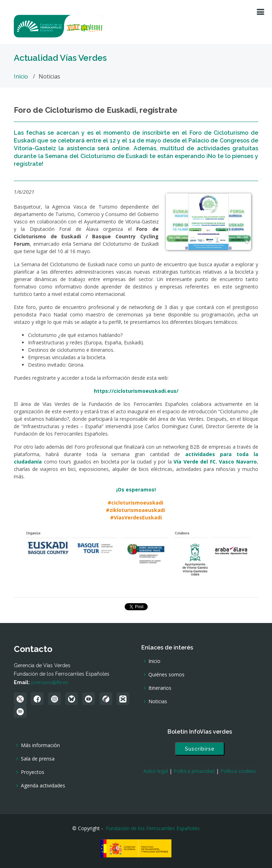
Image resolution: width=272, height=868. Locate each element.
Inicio (21, 76)
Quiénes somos (166, 675)
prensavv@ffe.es (50, 682)
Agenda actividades (43, 786)
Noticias (158, 701)
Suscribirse (200, 749)
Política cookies (238, 771)
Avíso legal (156, 771)
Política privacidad (194, 771)
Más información (40, 745)
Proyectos (33, 772)
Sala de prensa (38, 759)
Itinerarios (160, 688)
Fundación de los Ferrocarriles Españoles (153, 828)
